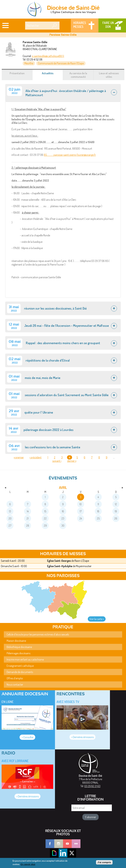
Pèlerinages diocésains (18, 653)
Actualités (52, 75)
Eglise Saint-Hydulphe (60, 566)
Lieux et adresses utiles (109, 75)
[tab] (63, 93)
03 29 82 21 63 (92, 786)
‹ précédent (36, 457)
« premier (19, 457)
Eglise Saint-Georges (59, 561)
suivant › (57, 461)
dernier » (72, 461)
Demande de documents (20, 672)
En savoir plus (28, 865)
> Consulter (27, 737)
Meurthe (29, 63)
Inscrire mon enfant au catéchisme (25, 659)
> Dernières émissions (82, 737)
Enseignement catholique (20, 666)
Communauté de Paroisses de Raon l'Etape (61, 63)
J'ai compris (104, 863)
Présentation (17, 73)
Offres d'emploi (15, 678)
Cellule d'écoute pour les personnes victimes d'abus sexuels (38, 634)
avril (63, 487)
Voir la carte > (97, 619)
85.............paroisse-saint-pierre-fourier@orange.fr (70, 155)
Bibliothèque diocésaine (19, 647)
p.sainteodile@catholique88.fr (48, 56)
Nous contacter (15, 685)
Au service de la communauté (78, 75)
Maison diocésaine (16, 641)
